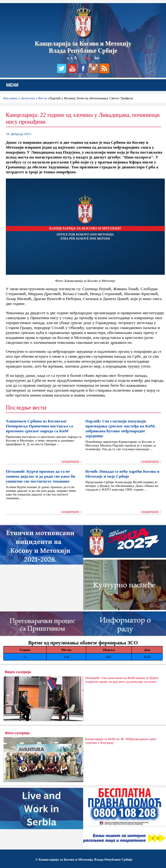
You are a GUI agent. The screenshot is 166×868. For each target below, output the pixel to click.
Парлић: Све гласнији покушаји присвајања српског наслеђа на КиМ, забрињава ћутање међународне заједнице (120, 428)
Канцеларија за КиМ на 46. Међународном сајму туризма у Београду (121, 741)
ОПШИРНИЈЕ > (72, 462)
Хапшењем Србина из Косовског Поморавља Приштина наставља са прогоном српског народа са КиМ (39, 426)
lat (97, 58)
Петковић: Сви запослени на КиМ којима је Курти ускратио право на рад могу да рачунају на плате (122, 680)
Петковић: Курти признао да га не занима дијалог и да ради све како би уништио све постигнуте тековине (40, 476)
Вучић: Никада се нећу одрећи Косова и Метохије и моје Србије (122, 474)
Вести (43, 98)
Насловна (10, 98)
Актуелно (28, 98)
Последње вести (26, 407)
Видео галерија (18, 672)
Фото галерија (17, 733)
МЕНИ (12, 85)
